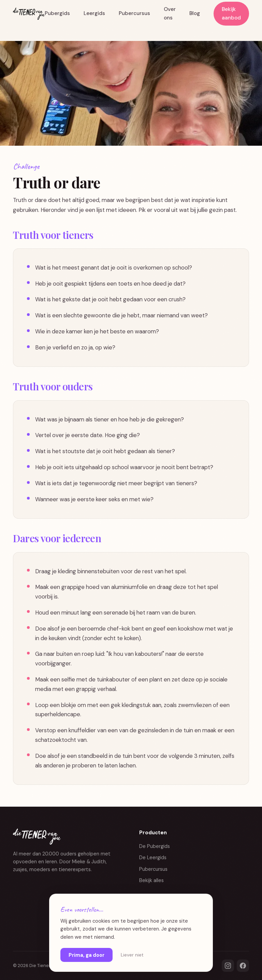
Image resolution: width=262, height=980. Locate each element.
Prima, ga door (86, 955)
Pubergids (57, 13)
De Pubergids (155, 846)
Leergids (94, 13)
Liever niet (132, 955)
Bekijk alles (151, 880)
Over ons (170, 13)
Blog (195, 13)
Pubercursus (134, 13)
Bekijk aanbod (231, 13)
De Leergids (153, 857)
